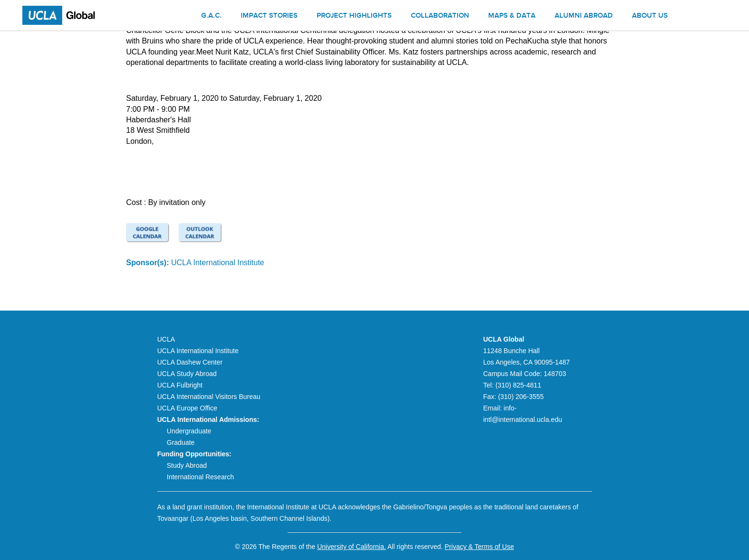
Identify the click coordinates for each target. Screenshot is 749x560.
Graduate (181, 442)
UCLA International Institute (218, 263)
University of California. (352, 547)
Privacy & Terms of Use (479, 547)
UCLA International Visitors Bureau (209, 397)
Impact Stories (269, 16)
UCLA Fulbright (180, 385)
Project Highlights (354, 16)
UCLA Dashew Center (190, 362)
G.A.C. (211, 16)
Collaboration (440, 16)
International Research (200, 477)
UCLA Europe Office (187, 408)
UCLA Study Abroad (187, 374)
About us (650, 16)
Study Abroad (187, 465)
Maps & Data (512, 16)
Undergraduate (189, 431)
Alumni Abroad (584, 16)
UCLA (166, 339)
